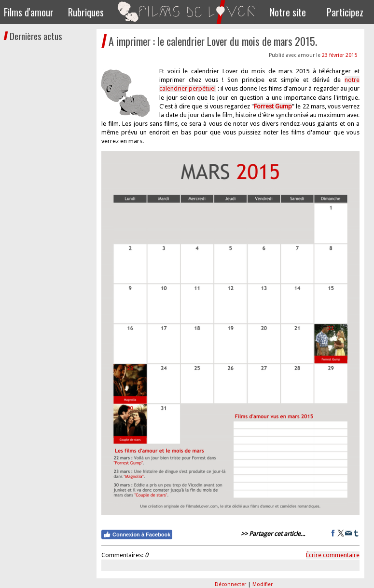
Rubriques (86, 12)
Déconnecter (231, 584)
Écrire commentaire (333, 555)
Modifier (263, 584)
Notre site (288, 12)
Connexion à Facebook (137, 535)
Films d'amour (29, 12)
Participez (345, 12)
